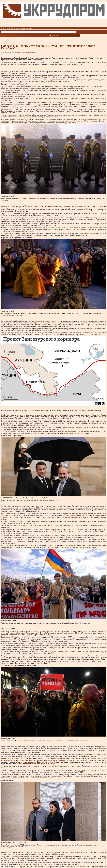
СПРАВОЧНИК (24, 28)
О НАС (31, 28)
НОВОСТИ (3, 28)
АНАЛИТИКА (10, 28)
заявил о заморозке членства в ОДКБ (44, 321)
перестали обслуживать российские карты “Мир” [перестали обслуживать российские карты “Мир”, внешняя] (37, 764)
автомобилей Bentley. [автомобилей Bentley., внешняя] (66, 760)
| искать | (79, 32)
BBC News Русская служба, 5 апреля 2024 (26, 52)
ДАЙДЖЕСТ (17, 28)
